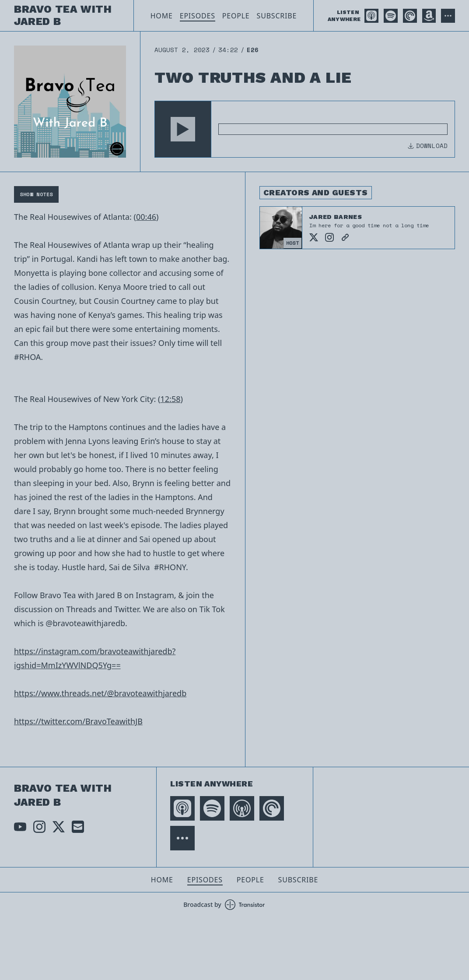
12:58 (170, 399)
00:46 (146, 217)
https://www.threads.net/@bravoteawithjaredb (100, 693)
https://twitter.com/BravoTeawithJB (78, 721)
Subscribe (277, 16)
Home (162, 16)
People (236, 16)
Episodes (198, 16)
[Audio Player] (305, 129)
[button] (183, 129)
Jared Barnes (336, 217)
